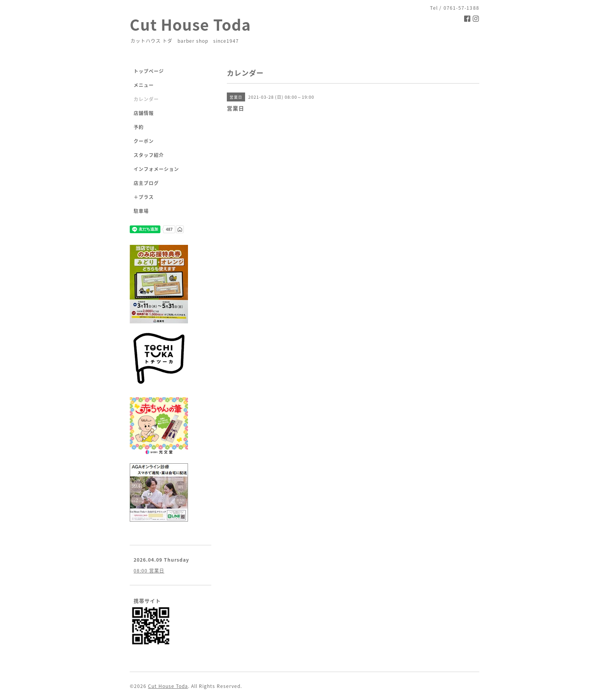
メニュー (144, 85)
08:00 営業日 (149, 571)
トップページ (149, 71)
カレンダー (146, 99)
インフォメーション (156, 169)
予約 (139, 127)
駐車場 (141, 211)
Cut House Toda (190, 24)
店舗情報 (144, 113)
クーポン (144, 141)
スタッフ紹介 (149, 155)
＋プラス (144, 197)
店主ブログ (146, 183)
